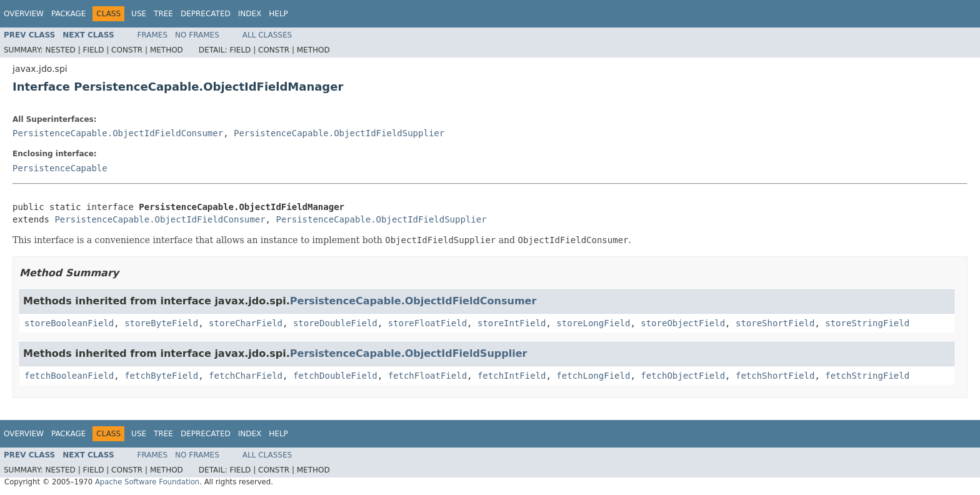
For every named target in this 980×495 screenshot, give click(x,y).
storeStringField (867, 323)
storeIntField (512, 323)
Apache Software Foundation (147, 482)
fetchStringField (867, 376)
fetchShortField (775, 376)
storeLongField (593, 323)
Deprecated (206, 14)
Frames (153, 35)
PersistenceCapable (60, 168)
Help (278, 14)
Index (250, 14)
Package (68, 14)
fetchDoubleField (335, 376)
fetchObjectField (683, 376)
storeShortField (775, 323)
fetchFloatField (427, 376)
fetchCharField (246, 376)
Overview (24, 14)
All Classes (267, 35)
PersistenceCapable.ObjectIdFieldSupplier (339, 133)
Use (139, 14)
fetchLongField (593, 376)
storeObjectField (683, 323)
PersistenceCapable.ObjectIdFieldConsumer (118, 133)
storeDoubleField (335, 323)
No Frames (197, 35)
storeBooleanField (69, 323)
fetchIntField (512, 376)
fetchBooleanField (69, 376)
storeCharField (246, 323)
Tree (163, 14)
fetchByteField (161, 376)
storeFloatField (427, 323)
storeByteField (161, 323)
